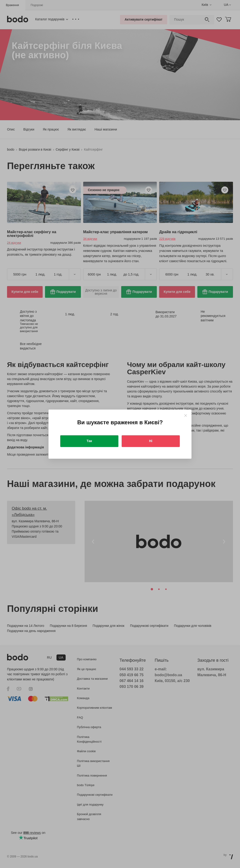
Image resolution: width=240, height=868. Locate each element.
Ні (151, 441)
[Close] (186, 416)
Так (89, 441)
